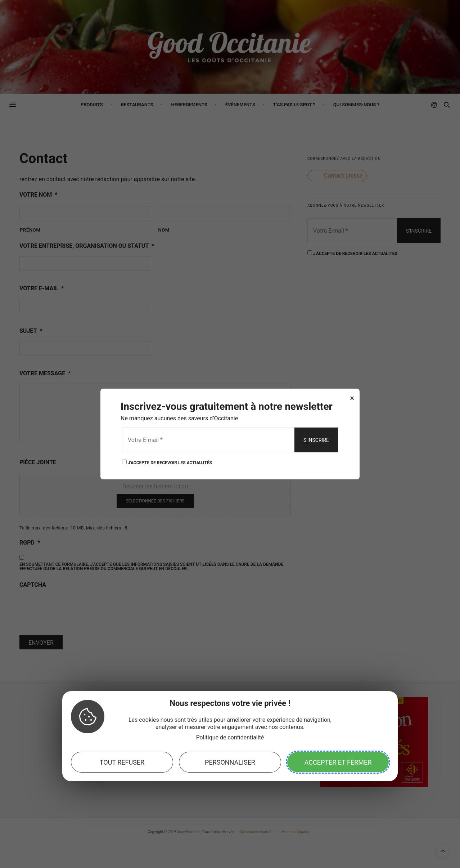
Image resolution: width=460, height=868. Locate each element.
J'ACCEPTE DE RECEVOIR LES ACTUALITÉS (167, 462)
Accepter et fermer (338, 762)
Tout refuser (122, 762)
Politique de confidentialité (230, 737)
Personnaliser (230, 762)
